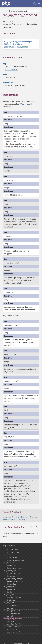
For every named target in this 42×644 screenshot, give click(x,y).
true (5, 278)
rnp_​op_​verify (9, 616)
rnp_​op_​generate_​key (12, 605)
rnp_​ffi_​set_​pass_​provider (13, 568)
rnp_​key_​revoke (10, 589)
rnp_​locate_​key (9, 600)
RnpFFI (30, 42)
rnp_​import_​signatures (12, 574)
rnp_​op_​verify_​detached (13, 619)
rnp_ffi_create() (12, 69)
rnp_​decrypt (8, 555)
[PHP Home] (6, 4)
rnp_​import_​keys (10, 571)
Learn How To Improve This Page (16, 517)
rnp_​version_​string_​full (12, 632)
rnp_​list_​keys (9, 592)
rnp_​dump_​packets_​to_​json (14, 560)
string (13, 44)
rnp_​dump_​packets (11, 558)
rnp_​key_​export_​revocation (14, 582)
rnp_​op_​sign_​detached (12, 613)
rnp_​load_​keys (9, 595)
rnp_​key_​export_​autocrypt (13, 579)
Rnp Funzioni (9, 546)
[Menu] (39, 4)
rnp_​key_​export (9, 576)
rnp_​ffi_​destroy (9, 566)
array (19, 47)
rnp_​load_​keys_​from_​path (13, 597)
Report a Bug (20, 520)
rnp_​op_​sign (8, 608)
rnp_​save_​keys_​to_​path (12, 624)
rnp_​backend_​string (11, 550)
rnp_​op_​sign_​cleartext (12, 611)
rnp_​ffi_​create (9, 563)
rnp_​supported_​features (13, 627)
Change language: (16, 11)
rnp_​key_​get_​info (10, 584)
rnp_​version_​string (11, 629)
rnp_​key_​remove (10, 587)
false (25, 47)
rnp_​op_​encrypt (10, 603)
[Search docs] (34, 4)
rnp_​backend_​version (12, 552)
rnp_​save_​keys (9, 621)
